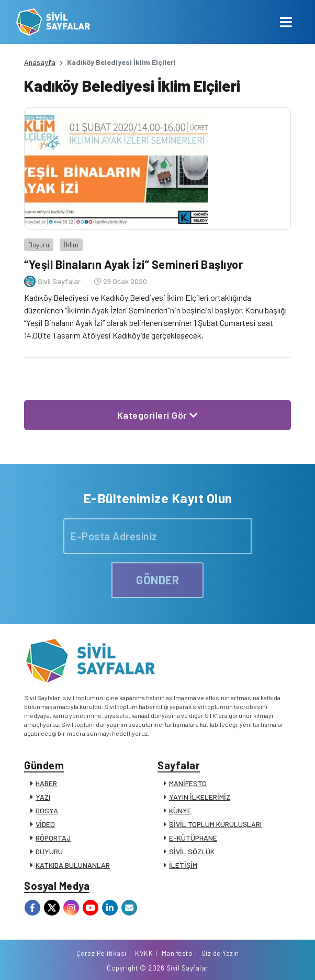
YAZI (43, 797)
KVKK (144, 953)
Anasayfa (40, 62)
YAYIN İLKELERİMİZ (200, 797)
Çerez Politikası (102, 953)
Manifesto (177, 953)
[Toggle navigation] (286, 22)
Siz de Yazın (220, 953)
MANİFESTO (188, 783)
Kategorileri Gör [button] (158, 415)
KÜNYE (180, 810)
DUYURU (49, 851)
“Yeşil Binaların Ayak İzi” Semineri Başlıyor (133, 264)
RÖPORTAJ (53, 838)
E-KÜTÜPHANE (193, 838)
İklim (71, 244)
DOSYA (47, 810)
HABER (46, 783)
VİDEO (45, 824)
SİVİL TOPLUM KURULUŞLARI (215, 824)
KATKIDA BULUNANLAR (73, 865)
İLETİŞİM (183, 865)
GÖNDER (157, 580)
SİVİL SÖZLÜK (192, 851)
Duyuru (39, 244)
